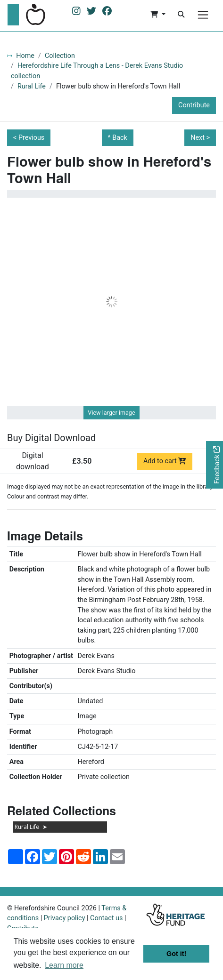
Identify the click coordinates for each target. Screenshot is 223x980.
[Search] (181, 15)
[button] (158, 15)
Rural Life (32, 86)
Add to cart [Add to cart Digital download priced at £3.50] (165, 461)
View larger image (111, 413)
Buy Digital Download (51, 438)
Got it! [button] (176, 954)
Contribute (194, 105)
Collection (60, 56)
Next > (200, 138)
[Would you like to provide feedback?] (215, 465)
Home (25, 56)
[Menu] (203, 15)
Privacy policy (65, 918)
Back (120, 138)
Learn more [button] (64, 965)
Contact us (106, 918)
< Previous (29, 138)
